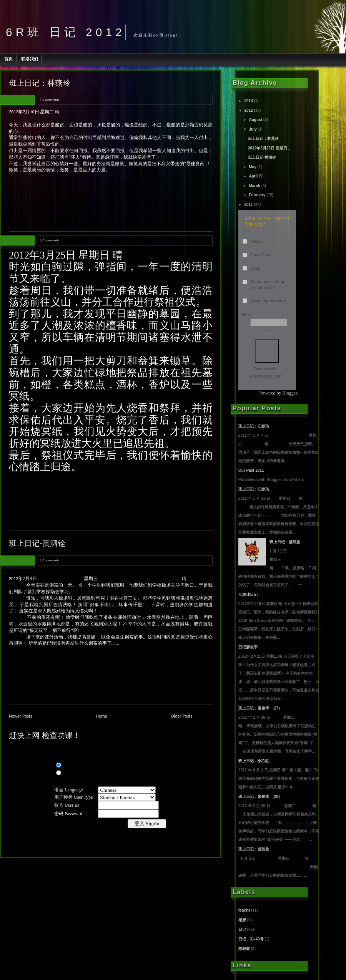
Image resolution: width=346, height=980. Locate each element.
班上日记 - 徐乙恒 (254, 761)
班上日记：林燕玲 (40, 83)
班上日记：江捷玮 (254, 426)
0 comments (51, 99)
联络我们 (30, 59)
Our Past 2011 (251, 470)
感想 (242, 920)
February (257, 195)
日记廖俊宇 (248, 647)
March (254, 186)
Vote (267, 351)
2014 (248, 101)
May (252, 167)
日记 (242, 929)
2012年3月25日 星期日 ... (270, 148)
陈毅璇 (244, 949)
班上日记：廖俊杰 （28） (260, 797)
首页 (8, 59)
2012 (248, 110)
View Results (265, 368)
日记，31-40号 (251, 939)
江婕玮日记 (248, 594)
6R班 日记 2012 (66, 32)
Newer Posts (21, 716)
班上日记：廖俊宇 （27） (260, 708)
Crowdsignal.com (265, 376)
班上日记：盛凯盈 (285, 542)
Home (101, 716)
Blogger (290, 393)
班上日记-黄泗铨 (37, 543)
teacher (245, 910)
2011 (248, 205)
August (255, 120)
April (253, 176)
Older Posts (182, 716)
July (253, 129)
